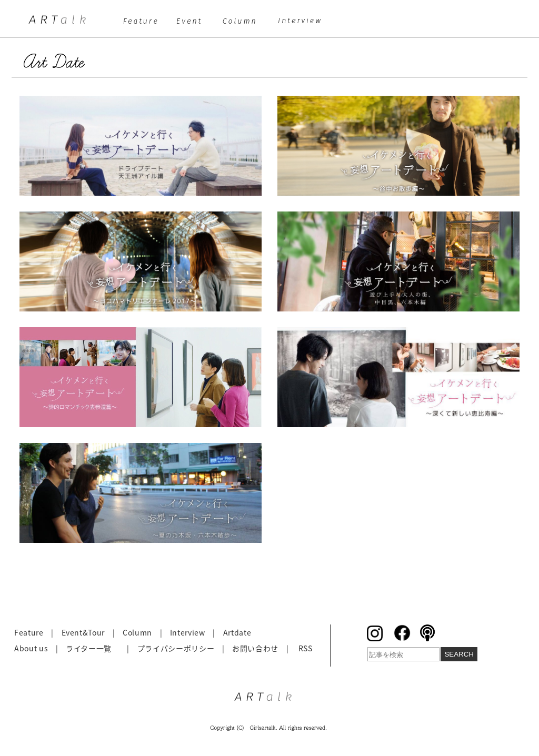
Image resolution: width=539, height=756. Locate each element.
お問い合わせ (255, 648)
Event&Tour (83, 632)
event (192, 24)
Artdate (237, 632)
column (243, 24)
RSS (306, 648)
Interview (188, 632)
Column (137, 632)
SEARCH (459, 654)
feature (142, 24)
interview (303, 24)
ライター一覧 (89, 648)
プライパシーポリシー (176, 648)
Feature (29, 632)
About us (31, 648)
